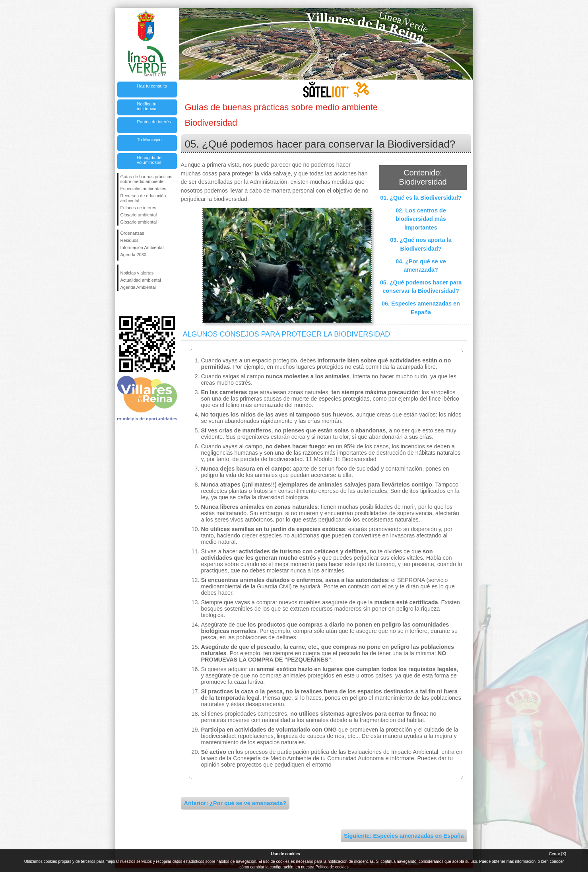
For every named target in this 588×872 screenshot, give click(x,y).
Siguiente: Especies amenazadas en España (404, 836)
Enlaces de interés (139, 208)
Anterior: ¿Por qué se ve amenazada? (235, 803)
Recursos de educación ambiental (143, 198)
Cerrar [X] (558, 854)
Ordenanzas (132, 233)
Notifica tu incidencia (147, 106)
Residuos (130, 240)
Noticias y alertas (137, 273)
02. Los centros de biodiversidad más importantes (421, 219)
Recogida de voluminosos (149, 160)
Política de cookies (332, 867)
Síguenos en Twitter (135, 304)
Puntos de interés (154, 122)
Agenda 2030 (133, 255)
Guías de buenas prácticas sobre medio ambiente (147, 179)
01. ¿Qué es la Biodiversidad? (421, 198)
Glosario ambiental (139, 215)
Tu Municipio (149, 140)
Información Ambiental (142, 247)
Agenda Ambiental (138, 287)
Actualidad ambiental (141, 280)
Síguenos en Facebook (122, 304)
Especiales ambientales (144, 189)
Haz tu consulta (152, 86)
